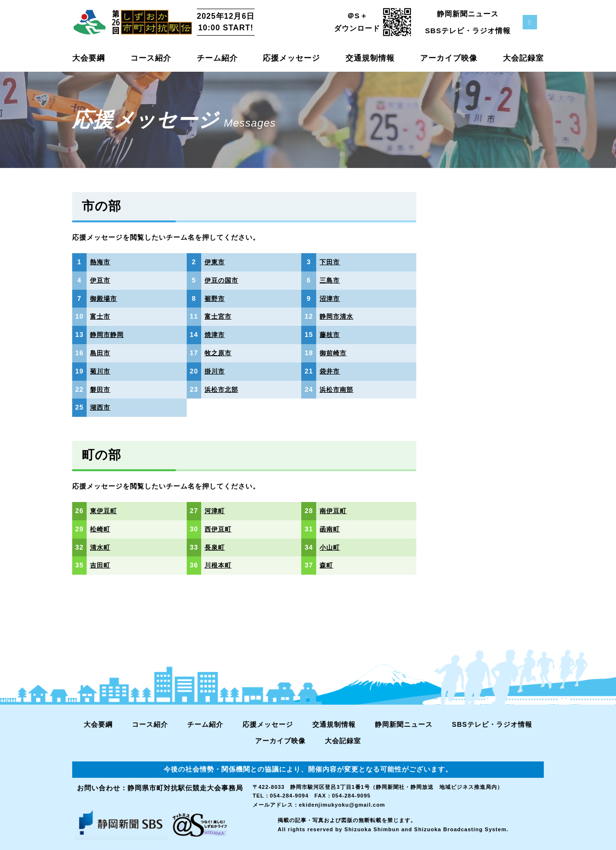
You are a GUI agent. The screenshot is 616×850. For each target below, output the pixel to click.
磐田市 (101, 389)
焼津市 (215, 335)
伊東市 (215, 262)
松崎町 (101, 529)
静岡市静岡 (108, 335)
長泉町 (215, 547)
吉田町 (101, 565)
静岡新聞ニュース (468, 14)
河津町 (215, 511)
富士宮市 (219, 316)
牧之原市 (219, 353)
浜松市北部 (223, 389)
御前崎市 (334, 353)
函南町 (330, 529)
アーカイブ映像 (449, 58)
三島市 (330, 280)
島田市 (101, 353)
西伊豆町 (219, 529)
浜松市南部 (338, 389)
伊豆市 (101, 280)
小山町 (330, 547)
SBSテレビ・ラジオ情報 (468, 31)
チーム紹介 (217, 58)
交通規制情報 (370, 58)
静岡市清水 (338, 316)
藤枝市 (330, 335)
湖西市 (101, 407)
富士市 (101, 316)
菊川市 (101, 371)
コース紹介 (151, 58)
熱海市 (101, 262)
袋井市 (330, 371)
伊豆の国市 (223, 280)
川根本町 (219, 565)
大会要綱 (89, 58)
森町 (327, 565)
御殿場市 (104, 298)
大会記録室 (523, 58)
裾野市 (215, 298)
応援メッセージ (291, 58)
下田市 (330, 262)
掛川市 (215, 371)
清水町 (101, 547)
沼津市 (330, 298)
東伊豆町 (104, 511)
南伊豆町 (334, 511)
